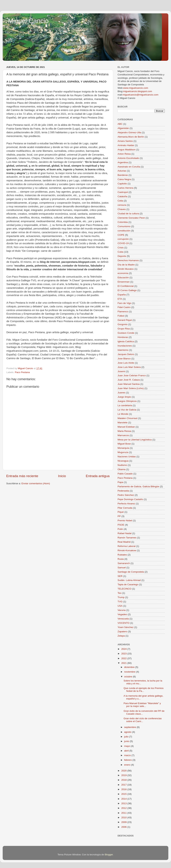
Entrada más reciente (22, 476)
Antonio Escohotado (128, 158)
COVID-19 (123, 243)
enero (128, 765)
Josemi (121, 371)
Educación (123, 277)
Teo (120, 593)
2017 (124, 785)
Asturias (122, 171)
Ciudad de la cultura (128, 214)
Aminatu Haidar (126, 145)
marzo (128, 755)
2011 (124, 813)
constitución (124, 231)
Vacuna (122, 610)
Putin (120, 529)
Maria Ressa (124, 431)
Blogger (109, 855)
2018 (124, 780)
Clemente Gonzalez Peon (131, 218)
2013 (124, 803)
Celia (120, 201)
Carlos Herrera (125, 188)
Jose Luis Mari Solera (129, 367)
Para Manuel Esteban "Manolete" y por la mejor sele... (142, 705)
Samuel (122, 568)
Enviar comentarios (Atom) (36, 483)
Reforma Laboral (127, 546)
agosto (128, 732)
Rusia (121, 559)
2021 (124, 663)
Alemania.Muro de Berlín (131, 137)
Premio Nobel (125, 520)
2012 (124, 808)
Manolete (123, 423)
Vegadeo (122, 614)
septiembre (130, 727)
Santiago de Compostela (131, 572)
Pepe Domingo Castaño (130, 499)
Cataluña (122, 196)
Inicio (62, 476)
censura (122, 205)
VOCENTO (124, 623)
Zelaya (121, 636)
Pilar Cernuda (125, 508)
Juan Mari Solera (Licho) (131, 388)
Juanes (121, 393)
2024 (124, 649)
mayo (127, 746)
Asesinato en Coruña (129, 167)
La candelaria (125, 405)
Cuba (120, 252)
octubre (129, 677)
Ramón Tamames (127, 538)
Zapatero (122, 631)
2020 (124, 771)
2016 (124, 789)
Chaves (122, 209)
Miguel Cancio (28, 21)
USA (120, 606)
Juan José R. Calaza (129, 380)
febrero (128, 760)
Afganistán (123, 128)
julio (127, 737)
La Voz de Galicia (127, 410)
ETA (120, 299)
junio (127, 741)
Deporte (122, 256)
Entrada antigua (98, 476)
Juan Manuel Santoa (129, 384)
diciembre (130, 667)
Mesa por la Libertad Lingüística (135, 440)
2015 (124, 794)
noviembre (130, 672)
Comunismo (124, 226)
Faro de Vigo (124, 303)
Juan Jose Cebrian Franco (132, 375)
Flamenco (123, 312)
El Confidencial (126, 286)
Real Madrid (124, 542)
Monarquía (123, 448)
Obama (121, 469)
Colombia (123, 222)
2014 (124, 799)
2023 (124, 654)
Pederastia (123, 491)
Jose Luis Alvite (126, 363)
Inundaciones (125, 346)
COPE (121, 235)
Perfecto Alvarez (126, 504)
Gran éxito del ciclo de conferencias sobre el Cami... (143, 720)
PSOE (121, 525)
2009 (124, 822)
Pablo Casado (125, 474)
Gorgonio (123, 324)
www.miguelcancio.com (136, 88)
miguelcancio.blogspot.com (138, 91)
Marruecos (123, 435)
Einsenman (124, 282)
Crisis (121, 248)
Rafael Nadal (125, 533)
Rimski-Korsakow (127, 550)
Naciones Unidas (127, 457)
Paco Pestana (22, 372)
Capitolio (122, 184)
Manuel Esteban (126, 427)
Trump (121, 597)
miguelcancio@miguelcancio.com (141, 95)
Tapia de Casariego (128, 584)
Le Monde (123, 414)
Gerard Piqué (125, 320)
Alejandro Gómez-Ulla (129, 132)
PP (119, 516)
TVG (120, 602)
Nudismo (122, 465)
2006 (124, 827)
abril (127, 751)
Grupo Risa (124, 329)
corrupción (123, 239)
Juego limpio (124, 397)
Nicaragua (123, 461)
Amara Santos (125, 141)
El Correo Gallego (127, 290)
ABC (120, 124)
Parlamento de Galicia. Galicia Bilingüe (138, 486)
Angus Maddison (127, 150)
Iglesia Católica (126, 341)
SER (120, 576)
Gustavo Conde (126, 333)
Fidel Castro (124, 307)
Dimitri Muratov (126, 269)
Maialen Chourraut (127, 418)
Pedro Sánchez (126, 495)
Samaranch (124, 563)
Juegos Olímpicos (127, 401)
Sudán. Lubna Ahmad (129, 580)
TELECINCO (124, 589)
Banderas (123, 175)
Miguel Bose (124, 444)
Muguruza (123, 452)
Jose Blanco (124, 359)
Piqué (121, 512)
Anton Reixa (124, 154)
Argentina (123, 162)
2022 (124, 658)
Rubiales (122, 555)
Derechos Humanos (128, 260)
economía (123, 273)
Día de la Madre (126, 265)
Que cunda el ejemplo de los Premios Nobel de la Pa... (144, 690)
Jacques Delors (126, 354)
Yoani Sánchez (126, 627)
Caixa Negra (124, 179)
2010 (124, 817)
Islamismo (123, 350)
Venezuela (123, 619)
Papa (120, 482)
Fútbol (121, 316)
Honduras (123, 337)
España (122, 295)
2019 (124, 775)
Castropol (123, 192)
